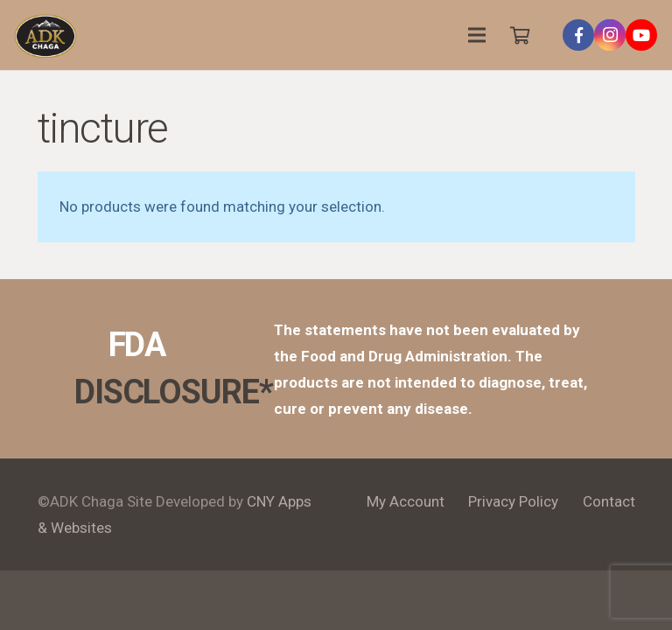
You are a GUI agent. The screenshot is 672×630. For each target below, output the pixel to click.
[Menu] (477, 35)
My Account (406, 501)
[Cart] (520, 35)
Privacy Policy (513, 501)
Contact (609, 501)
